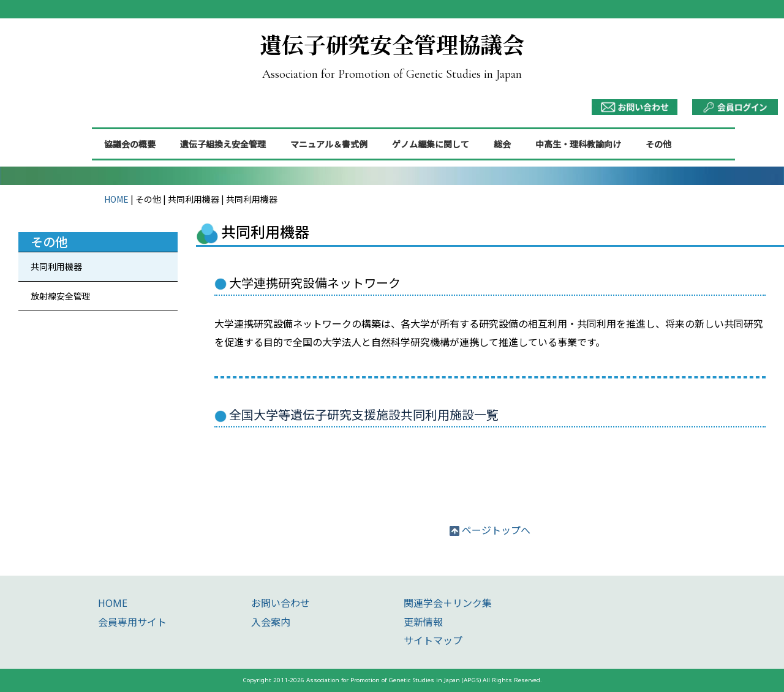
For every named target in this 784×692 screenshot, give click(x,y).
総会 (502, 144)
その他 (658, 144)
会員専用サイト (132, 622)
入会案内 (271, 622)
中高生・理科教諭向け (578, 144)
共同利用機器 (56, 266)
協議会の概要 (130, 144)
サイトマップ (433, 641)
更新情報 (423, 622)
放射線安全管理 (61, 296)
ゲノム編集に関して (431, 144)
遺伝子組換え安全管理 (223, 144)
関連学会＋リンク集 (448, 603)
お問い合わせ (281, 603)
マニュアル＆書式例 (329, 144)
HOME (116, 199)
